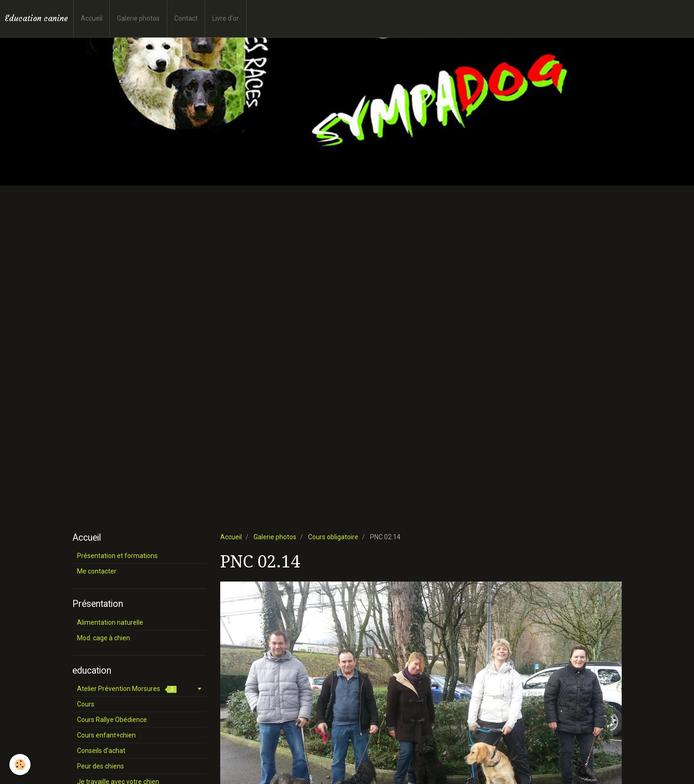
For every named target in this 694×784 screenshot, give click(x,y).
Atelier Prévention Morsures (127, 689)
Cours (86, 704)
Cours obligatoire (333, 537)
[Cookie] (20, 765)
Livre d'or (226, 18)
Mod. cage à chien (104, 638)
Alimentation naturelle (110, 622)
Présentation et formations (117, 556)
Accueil (92, 18)
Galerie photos (138, 18)
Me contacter (97, 571)
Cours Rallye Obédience (112, 720)
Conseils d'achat (101, 751)
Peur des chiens (100, 766)
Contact (186, 18)
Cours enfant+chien (106, 735)
